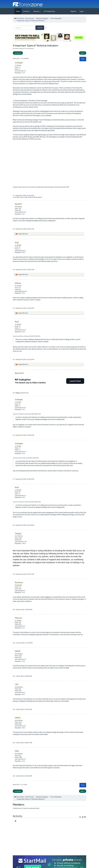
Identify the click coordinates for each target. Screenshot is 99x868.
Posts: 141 (18, 587)
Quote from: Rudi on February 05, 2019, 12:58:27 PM (26, 458)
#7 (14, 479)
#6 (14, 393)
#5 (14, 359)
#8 (14, 525)
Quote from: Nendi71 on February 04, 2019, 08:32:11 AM (27, 414)
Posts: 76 (17, 67)
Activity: (18, 816)
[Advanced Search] (46, 27)
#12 (14, 676)
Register (73, 11)
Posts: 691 (18, 755)
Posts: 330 (18, 622)
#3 (14, 270)
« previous (18, 53)
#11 (14, 643)
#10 (14, 610)
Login (82, 11)
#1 (14, 195)
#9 (14, 574)
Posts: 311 (18, 288)
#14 (14, 743)
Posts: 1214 (18, 656)
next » (83, 53)
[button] (83, 59)
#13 (14, 709)
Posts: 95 (17, 247)
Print (83, 59)
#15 (14, 776)
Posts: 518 (18, 689)
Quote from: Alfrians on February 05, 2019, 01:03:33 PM (27, 336)
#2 (14, 229)
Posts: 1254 (18, 538)
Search (40, 28)
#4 (14, 308)
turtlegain (20, 234)
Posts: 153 (18, 208)
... (21, 58)
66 (22, 58)
